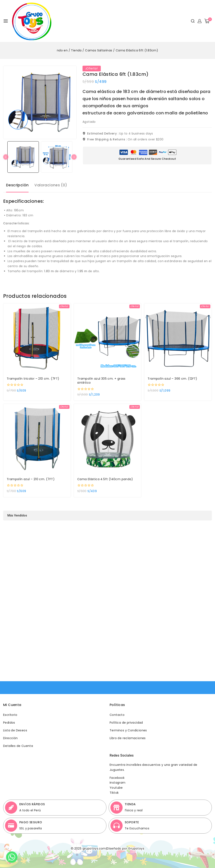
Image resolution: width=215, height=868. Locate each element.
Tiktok (114, 793)
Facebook (117, 778)
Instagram (118, 783)
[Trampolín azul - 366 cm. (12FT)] (178, 336)
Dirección (10, 738)
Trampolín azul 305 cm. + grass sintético (101, 378)
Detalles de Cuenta (18, 746)
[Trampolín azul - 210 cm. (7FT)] (37, 436)
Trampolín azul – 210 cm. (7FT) (31, 477)
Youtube (116, 788)
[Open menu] (6, 21)
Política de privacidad (126, 723)
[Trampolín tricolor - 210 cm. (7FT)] (37, 336)
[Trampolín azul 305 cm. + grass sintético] (108, 336)
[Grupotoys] (32, 21)
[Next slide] (74, 157)
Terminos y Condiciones (128, 730)
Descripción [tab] (17, 183)
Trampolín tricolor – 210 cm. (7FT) (33, 376)
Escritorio (10, 715)
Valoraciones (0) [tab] (51, 183)
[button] (23, 157)
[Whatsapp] (12, 857)
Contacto (117, 715)
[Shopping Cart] (208, 21)
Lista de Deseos (15, 730)
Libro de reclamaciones (128, 738)
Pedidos (9, 723)
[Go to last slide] (6, 157)
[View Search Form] (191, 21)
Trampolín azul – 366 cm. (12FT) (172, 376)
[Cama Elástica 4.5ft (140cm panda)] (108, 436)
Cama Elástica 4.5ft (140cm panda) (105, 477)
